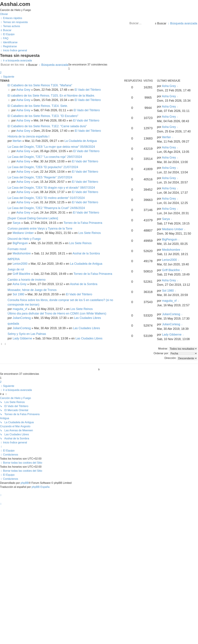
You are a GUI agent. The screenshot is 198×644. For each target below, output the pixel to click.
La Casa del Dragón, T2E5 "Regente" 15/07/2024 (40, 177)
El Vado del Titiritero (88, 90)
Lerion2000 (20, 264)
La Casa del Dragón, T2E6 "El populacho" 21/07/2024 (43, 167)
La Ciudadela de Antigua (81, 141)
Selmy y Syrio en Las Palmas (27, 334)
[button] (7, 77)
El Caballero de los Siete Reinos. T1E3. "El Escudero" (43, 116)
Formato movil (17, 249)
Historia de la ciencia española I (28, 136)
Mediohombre (22, 253)
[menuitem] (14, 22)
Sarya (16, 223)
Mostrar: (178, 349)
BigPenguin (20, 243)
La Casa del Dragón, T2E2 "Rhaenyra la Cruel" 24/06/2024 (46, 208)
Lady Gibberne (22, 338)
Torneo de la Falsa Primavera (83, 223)
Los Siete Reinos (90, 233)
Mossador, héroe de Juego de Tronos (32, 290)
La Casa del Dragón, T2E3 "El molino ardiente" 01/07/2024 (46, 198)
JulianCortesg (22, 318)
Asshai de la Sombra (86, 253)
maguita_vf (20, 309)
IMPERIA (14, 259)
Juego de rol (16, 269)
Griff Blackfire (21, 274)
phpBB (25, 483)
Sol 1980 (18, 294)
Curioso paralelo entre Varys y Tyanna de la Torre (40, 229)
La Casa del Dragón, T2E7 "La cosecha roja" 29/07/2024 (45, 157)
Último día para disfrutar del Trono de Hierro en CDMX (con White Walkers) (57, 314)
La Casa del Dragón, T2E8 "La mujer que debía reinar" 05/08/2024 (51, 147)
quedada (13, 324)
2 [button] (1, 73)
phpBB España (41, 487)
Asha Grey (23, 90)
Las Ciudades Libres (87, 318)
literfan (17, 141)
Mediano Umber (23, 233)
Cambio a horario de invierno (27, 280)
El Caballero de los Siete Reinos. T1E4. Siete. (38, 106)
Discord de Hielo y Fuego (24, 239)
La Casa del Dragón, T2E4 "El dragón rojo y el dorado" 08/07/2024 (51, 188)
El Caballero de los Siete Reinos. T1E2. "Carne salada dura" (47, 126)
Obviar (4, 14)
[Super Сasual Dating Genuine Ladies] (33, 218)
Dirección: (181, 358)
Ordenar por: (175, 353)
